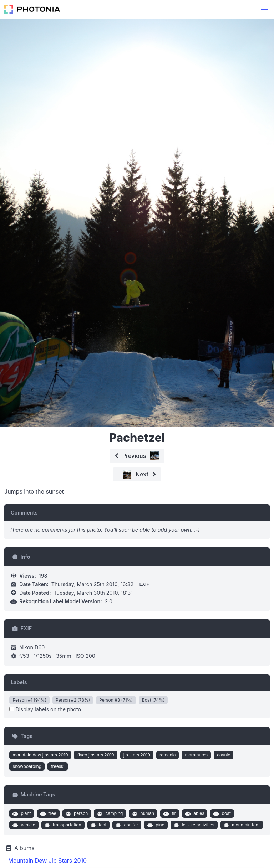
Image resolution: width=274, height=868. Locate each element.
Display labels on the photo (45, 709)
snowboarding (27, 766)
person (76, 813)
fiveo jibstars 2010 (95, 755)
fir (169, 813)
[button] (265, 9)
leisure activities (193, 825)
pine (155, 825)
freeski (58, 766)
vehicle (23, 825)
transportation (62, 825)
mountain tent (241, 825)
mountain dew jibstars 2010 (40, 755)
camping (109, 813)
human (142, 813)
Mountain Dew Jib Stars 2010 (48, 861)
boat (221, 813)
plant (21, 813)
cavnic (224, 755)
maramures (196, 755)
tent (98, 825)
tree (47, 813)
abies (194, 813)
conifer (126, 825)
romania (168, 755)
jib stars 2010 (137, 755)
